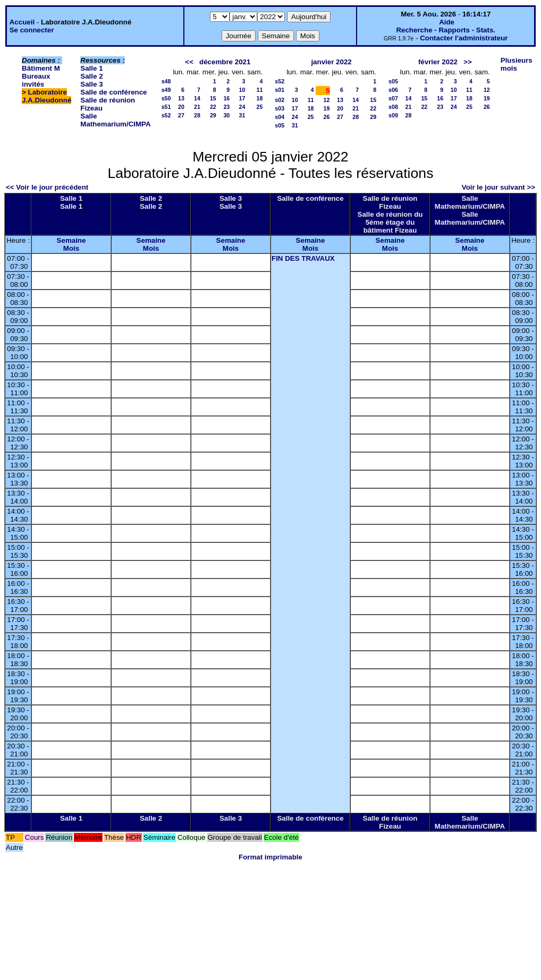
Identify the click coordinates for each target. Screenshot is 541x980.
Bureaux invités (36, 80)
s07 (393, 98)
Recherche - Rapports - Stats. (446, 30)
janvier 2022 (331, 62)
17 (242, 98)
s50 (166, 98)
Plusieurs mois (517, 64)
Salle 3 (91, 84)
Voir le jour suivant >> (498, 187)
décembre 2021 (225, 62)
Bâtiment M (41, 68)
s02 (280, 100)
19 (327, 108)
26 (327, 117)
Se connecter (32, 30)
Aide (447, 22)
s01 (280, 90)
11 (259, 90)
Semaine (71, 240)
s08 (393, 107)
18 (259, 98)
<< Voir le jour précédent (47, 187)
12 (327, 100)
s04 (280, 117)
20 (181, 107)
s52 (166, 115)
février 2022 (438, 62)
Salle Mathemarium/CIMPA (115, 120)
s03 (280, 108)
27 (181, 115)
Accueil (22, 22)
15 (213, 98)
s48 (166, 81)
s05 (280, 125)
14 (197, 98)
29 (213, 115)
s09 (393, 115)
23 (226, 107)
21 (197, 107)
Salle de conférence (113, 92)
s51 (166, 107)
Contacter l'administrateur (464, 38)
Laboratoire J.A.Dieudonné (47, 96)
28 (197, 115)
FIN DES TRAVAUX (303, 258)
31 (242, 115)
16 (226, 98)
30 (226, 115)
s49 (166, 90)
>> (468, 62)
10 (242, 90)
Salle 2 (91, 76)
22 (213, 107)
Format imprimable (270, 857)
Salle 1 (91, 68)
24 (242, 107)
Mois (71, 248)
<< (189, 62)
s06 (393, 90)
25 (259, 107)
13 (181, 98)
